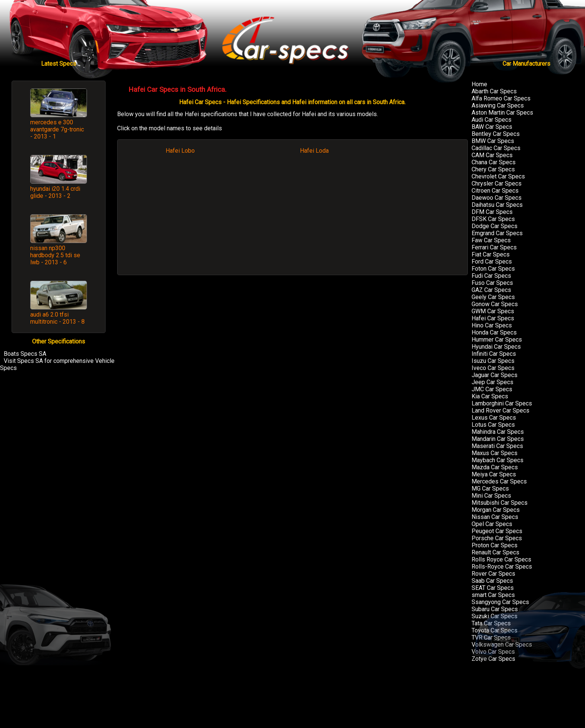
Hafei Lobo (180, 151)
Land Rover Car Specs (500, 410)
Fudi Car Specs (491, 276)
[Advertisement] (292, 218)
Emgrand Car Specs (497, 233)
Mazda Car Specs (495, 467)
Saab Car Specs (492, 581)
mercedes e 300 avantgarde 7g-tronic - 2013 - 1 (57, 129)
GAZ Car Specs (491, 290)
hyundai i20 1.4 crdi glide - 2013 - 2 (55, 192)
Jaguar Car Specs (495, 375)
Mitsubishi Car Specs (500, 503)
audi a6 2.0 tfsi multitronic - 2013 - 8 (57, 318)
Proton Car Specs (495, 545)
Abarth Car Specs (494, 91)
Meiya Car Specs (494, 474)
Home (479, 84)
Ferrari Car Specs (494, 247)
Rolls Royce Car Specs (501, 559)
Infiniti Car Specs (494, 354)
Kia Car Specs (490, 396)
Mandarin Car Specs (498, 439)
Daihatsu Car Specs (497, 205)
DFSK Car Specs (493, 219)
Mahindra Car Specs (498, 432)
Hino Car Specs (492, 325)
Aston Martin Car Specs (502, 113)
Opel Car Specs (492, 524)
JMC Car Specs (492, 389)
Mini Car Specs (491, 496)
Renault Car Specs (495, 552)
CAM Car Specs (492, 155)
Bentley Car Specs (496, 134)
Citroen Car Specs (495, 191)
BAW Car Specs (492, 127)
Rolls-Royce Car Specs (502, 567)
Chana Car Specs (494, 162)
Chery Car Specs (493, 169)
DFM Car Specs (492, 212)
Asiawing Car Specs (498, 105)
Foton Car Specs (493, 269)
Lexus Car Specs (494, 418)
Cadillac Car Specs (496, 148)
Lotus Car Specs (493, 425)
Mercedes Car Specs (499, 481)
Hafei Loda (314, 151)
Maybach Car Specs (498, 460)
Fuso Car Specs (492, 283)
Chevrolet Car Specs (498, 176)
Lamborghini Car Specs (502, 403)
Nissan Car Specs (495, 517)
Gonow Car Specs (495, 304)
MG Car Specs (490, 489)
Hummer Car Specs (497, 340)
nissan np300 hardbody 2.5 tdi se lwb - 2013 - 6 (55, 255)
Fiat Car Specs (491, 254)
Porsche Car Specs (497, 538)
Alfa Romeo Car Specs (501, 98)
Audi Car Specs (492, 120)
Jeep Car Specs (492, 382)
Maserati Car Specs (497, 446)
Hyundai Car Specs (496, 347)
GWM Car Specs (493, 311)
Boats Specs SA (25, 354)
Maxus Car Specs (495, 453)
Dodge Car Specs (495, 226)
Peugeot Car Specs (497, 531)
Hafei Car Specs (493, 318)
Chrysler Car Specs (497, 183)
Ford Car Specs (492, 262)
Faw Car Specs (491, 240)
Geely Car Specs (493, 297)
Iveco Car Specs (493, 368)
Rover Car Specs (493, 574)
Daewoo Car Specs (497, 198)
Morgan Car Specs (496, 510)
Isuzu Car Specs (493, 361)
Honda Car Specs (494, 332)
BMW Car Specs (493, 141)
